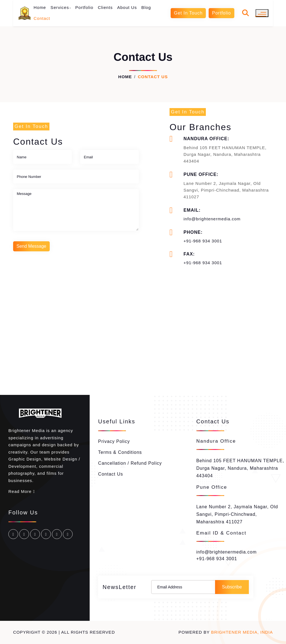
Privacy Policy (114, 441)
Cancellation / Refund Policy (130, 463)
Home (40, 7)
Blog (146, 7)
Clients (105, 7)
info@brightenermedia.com (212, 219)
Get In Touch (188, 13)
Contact (42, 18)
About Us (127, 7)
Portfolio (84, 7)
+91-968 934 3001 (203, 241)
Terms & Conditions (120, 452)
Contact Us (110, 474)
